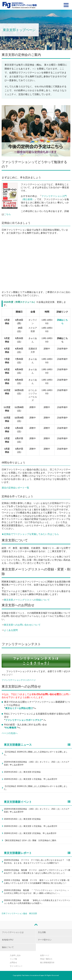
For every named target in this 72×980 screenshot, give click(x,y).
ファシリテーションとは (13, 932)
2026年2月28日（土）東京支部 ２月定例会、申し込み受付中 (31, 779)
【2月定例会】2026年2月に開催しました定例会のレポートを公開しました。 (36, 753)
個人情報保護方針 (47, 962)
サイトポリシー (16, 966)
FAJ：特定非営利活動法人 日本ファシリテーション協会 (20, 5)
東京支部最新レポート (37, 853)
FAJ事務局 (11, 728)
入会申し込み (15, 955)
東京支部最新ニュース (37, 745)
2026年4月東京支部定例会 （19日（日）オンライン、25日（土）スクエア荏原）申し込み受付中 (37, 763)
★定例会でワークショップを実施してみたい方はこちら (30, 534)
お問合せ (13, 962)
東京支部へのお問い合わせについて (22, 625)
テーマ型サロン (45, 940)
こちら (7, 214)
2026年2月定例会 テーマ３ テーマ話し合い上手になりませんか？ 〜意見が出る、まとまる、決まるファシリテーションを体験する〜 (37, 862)
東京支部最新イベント (37, 802)
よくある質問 (11, 630)
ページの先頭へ (10, 733)
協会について (8, 947)
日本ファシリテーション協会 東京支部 (19, 913)
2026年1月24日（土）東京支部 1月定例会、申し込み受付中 (30, 833)
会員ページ (45, 955)
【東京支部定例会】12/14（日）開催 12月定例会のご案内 (30, 840)
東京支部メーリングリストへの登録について (27, 600)
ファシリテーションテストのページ (19, 680)
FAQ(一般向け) (46, 959)
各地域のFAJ (8, 940)
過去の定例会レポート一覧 (15, 488)
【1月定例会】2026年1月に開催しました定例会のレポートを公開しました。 (36, 788)
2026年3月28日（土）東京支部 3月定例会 (22, 772)
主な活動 (42, 932)
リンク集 (13, 959)
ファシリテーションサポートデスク (24, 720)
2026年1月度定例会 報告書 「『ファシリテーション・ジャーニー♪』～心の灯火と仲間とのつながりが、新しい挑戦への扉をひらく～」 (37, 892)
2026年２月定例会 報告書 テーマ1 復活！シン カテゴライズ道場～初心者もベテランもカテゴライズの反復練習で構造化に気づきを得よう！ (37, 882)
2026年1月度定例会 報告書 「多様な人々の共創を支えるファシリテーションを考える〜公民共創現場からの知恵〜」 (37, 902)
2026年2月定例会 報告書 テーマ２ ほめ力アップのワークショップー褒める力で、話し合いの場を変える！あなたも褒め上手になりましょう (37, 872)
